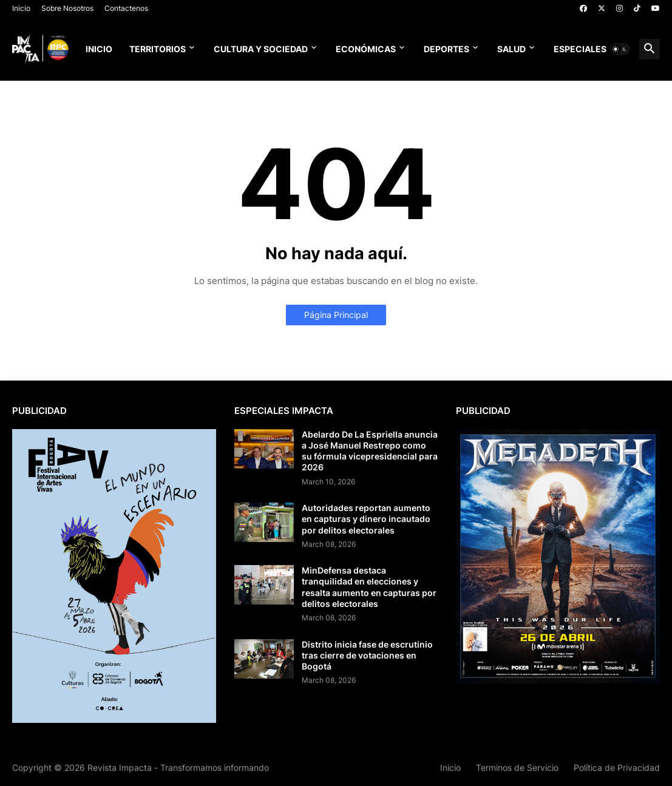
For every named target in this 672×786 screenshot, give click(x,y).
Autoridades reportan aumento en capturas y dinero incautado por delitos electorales (366, 519)
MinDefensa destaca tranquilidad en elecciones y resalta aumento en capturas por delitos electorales (369, 587)
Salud (511, 49)
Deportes (446, 49)
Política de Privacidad (617, 767)
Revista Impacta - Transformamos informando (178, 767)
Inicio (21, 8)
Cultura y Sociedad (261, 49)
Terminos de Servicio (517, 767)
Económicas (366, 49)
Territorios (158, 49)
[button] (620, 49)
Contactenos (126, 8)
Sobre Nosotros (67, 8)
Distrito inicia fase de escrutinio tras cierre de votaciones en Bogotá (367, 655)
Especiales (580, 49)
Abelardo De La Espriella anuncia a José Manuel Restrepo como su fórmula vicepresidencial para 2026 (370, 451)
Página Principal (336, 315)
